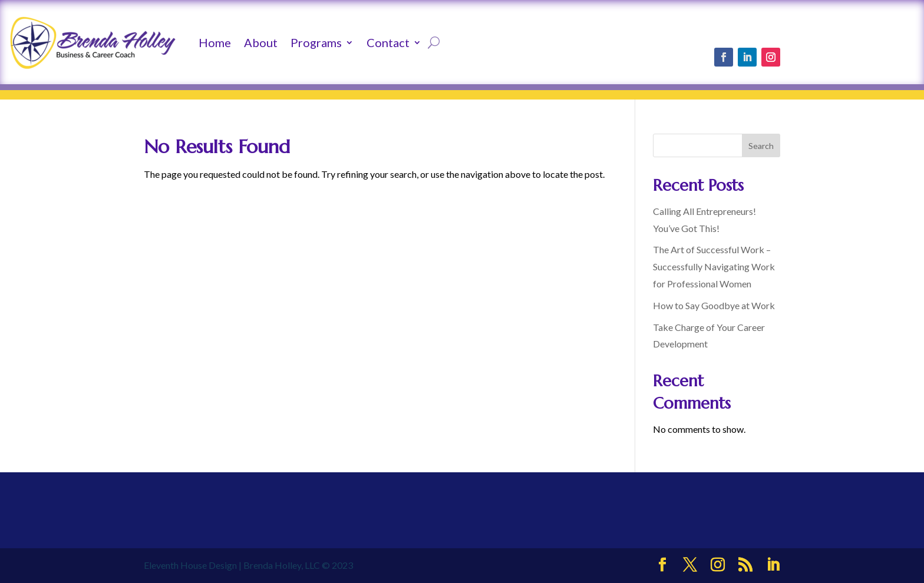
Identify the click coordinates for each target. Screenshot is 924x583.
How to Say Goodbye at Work (714, 305)
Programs (316, 42)
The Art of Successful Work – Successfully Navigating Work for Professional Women (714, 266)
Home (215, 42)
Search (761, 146)
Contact (388, 42)
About (261, 42)
